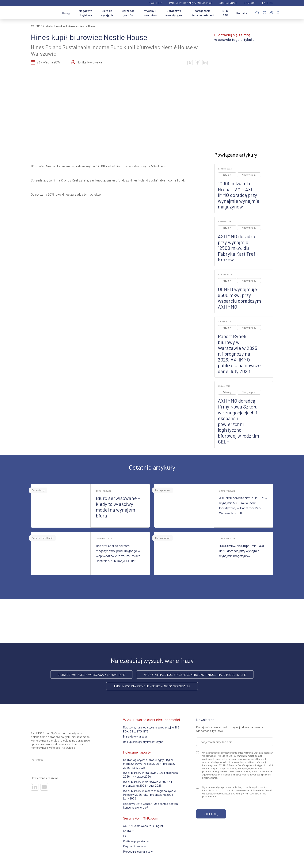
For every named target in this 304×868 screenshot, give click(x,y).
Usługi (66, 13)
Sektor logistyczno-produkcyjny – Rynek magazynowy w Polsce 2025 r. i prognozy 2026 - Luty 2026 (149, 764)
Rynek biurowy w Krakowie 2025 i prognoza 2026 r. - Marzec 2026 (150, 775)
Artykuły (47, 26)
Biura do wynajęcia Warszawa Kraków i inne (91, 675)
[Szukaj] (257, 13)
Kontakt (250, 3)
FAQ (126, 836)
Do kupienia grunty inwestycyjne (143, 742)
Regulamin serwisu (135, 846)
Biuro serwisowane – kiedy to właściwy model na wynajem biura (118, 507)
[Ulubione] (264, 13)
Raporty (242, 13)
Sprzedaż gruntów (128, 13)
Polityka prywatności (137, 841)
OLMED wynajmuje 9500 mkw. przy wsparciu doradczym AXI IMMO (239, 298)
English (268, 3)
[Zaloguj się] (278, 13)
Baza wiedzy (38, 490)
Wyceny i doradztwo (150, 13)
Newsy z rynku (249, 175)
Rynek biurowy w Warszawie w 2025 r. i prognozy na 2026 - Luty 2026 (147, 784)
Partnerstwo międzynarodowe (191, 3)
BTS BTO (225, 13)
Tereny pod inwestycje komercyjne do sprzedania (152, 686)
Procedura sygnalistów (138, 851)
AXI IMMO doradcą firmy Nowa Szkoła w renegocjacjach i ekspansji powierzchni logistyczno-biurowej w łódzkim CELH (238, 421)
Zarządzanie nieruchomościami (202, 13)
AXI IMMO (36, 26)
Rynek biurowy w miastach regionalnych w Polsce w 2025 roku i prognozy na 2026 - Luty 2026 (149, 795)
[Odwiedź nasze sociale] (35, 787)
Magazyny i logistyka (85, 13)
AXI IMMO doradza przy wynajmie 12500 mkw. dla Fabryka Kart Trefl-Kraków (238, 248)
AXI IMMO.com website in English (143, 826)
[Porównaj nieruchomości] (271, 13)
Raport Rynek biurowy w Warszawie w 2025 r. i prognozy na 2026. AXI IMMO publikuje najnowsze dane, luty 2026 (239, 354)
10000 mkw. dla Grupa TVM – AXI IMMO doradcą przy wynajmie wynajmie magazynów (239, 195)
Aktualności (228, 3)
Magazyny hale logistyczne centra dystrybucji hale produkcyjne (195, 675)
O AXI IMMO (155, 3)
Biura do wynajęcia (107, 13)
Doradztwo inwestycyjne (174, 13)
